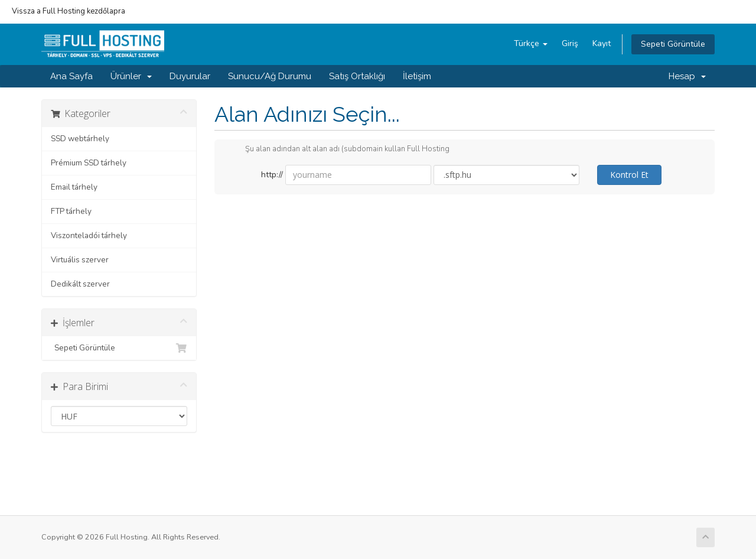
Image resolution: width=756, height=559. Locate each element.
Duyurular (190, 76)
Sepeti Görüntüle (673, 44)
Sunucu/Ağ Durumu (270, 76)
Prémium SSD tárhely (89, 163)
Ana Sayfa (71, 76)
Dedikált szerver (80, 284)
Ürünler (131, 76)
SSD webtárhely (80, 139)
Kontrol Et (629, 175)
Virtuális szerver (80, 260)
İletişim (417, 76)
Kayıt (602, 43)
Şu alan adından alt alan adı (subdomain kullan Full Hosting (338, 149)
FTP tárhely (71, 211)
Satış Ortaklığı (357, 76)
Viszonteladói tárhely (89, 235)
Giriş (570, 43)
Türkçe (531, 43)
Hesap (687, 76)
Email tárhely (74, 187)
